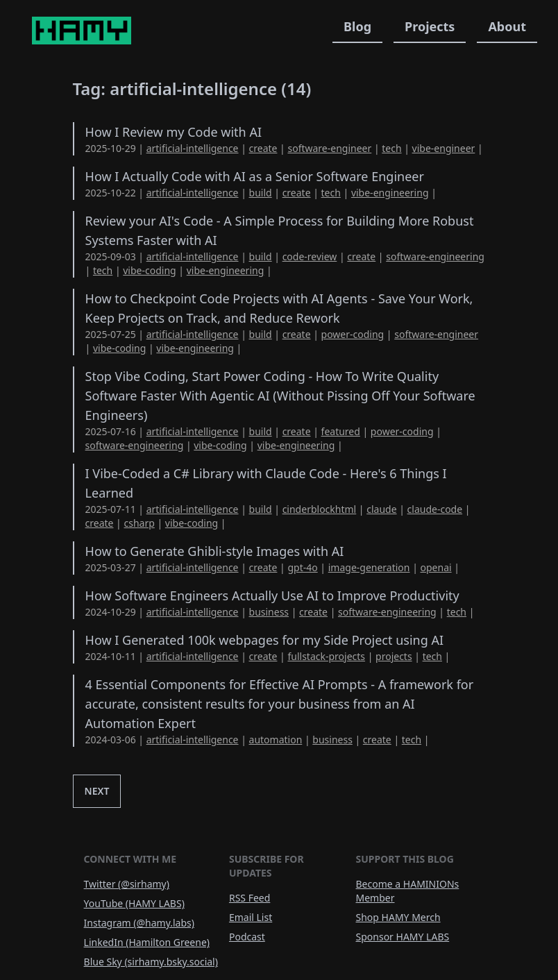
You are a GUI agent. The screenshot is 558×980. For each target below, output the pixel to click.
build (261, 193)
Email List (251, 917)
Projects (430, 26)
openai (436, 567)
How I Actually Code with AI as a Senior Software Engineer (255, 176)
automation (276, 740)
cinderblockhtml (320, 509)
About (507, 26)
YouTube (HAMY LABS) (134, 903)
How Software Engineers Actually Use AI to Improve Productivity (272, 595)
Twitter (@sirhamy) (127, 884)
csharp (139, 523)
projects (394, 656)
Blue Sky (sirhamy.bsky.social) (151, 962)
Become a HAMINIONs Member (408, 891)
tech (391, 148)
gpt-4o (302, 567)
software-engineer (329, 148)
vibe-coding (149, 270)
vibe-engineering (390, 193)
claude (381, 509)
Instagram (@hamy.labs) (139, 923)
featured (341, 431)
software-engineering (435, 256)
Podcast (247, 937)
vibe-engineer (444, 148)
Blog (357, 26)
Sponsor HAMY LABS (403, 937)
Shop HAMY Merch (398, 917)
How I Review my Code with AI (174, 132)
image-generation (369, 567)
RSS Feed (250, 898)
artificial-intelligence (193, 148)
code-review (310, 256)
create (263, 148)
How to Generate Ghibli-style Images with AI (215, 551)
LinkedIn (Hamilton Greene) (147, 942)
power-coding (353, 334)
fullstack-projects (326, 656)
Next (97, 791)
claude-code (435, 509)
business (269, 612)
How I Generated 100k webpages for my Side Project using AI (264, 640)
